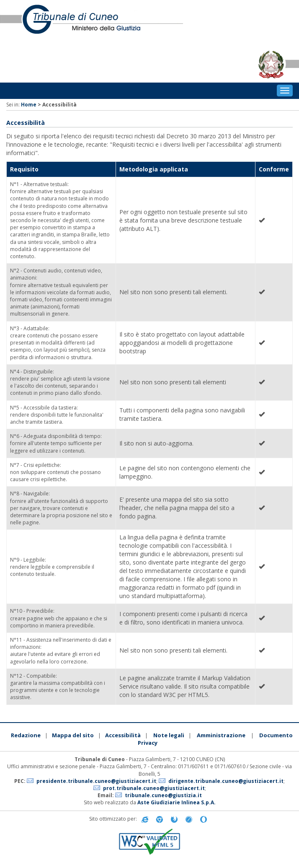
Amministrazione (221, 735)
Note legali (169, 735)
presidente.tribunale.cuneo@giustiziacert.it (96, 781)
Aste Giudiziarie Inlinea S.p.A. (177, 802)
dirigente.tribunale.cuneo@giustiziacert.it (226, 781)
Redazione (26, 735)
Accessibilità (123, 735)
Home (29, 105)
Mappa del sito (73, 735)
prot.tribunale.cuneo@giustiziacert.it (154, 788)
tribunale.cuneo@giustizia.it (163, 795)
